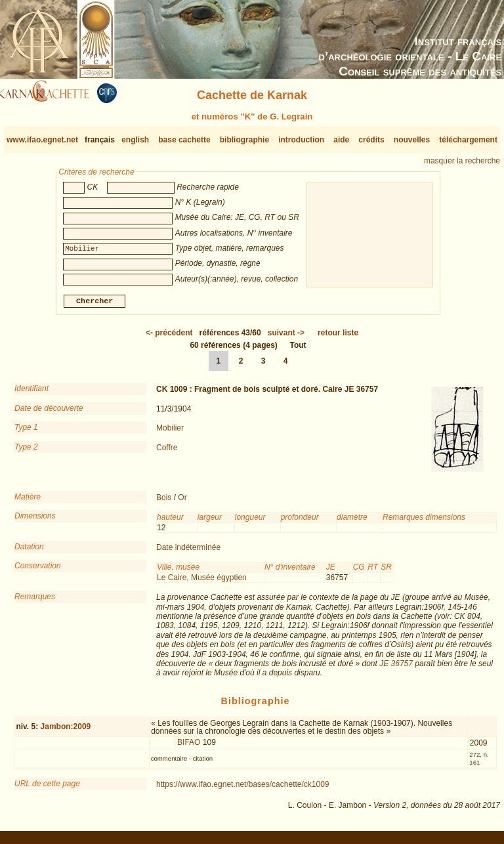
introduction (301, 140)
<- (169, 338)
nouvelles (412, 140)
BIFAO (189, 748)
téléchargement (468, 140)
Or (182, 503)
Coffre (167, 452)
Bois (164, 503)
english (135, 140)
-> (286, 338)
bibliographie (244, 140)
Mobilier (170, 433)
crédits (371, 140)
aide (341, 140)
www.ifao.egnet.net (42, 140)
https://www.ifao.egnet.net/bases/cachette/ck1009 (243, 790)
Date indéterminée (188, 553)
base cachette (184, 140)
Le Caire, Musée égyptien (202, 583)
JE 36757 (396, 669)
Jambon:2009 (66, 732)
